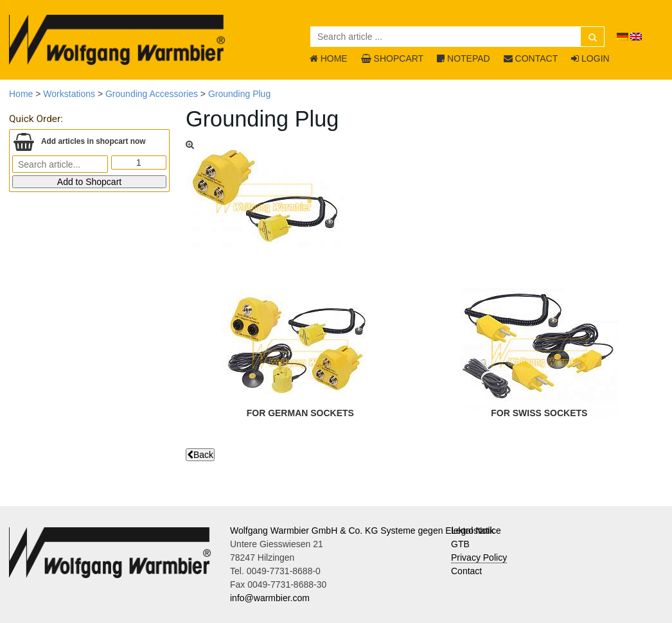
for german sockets (300, 413)
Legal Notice (476, 531)
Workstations (69, 94)
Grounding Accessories (152, 94)
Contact (466, 571)
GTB (460, 544)
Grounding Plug (239, 94)
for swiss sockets (539, 413)
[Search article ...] (457, 37)
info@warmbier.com (270, 598)
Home (21, 94)
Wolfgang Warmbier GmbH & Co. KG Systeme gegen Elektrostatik (362, 531)
